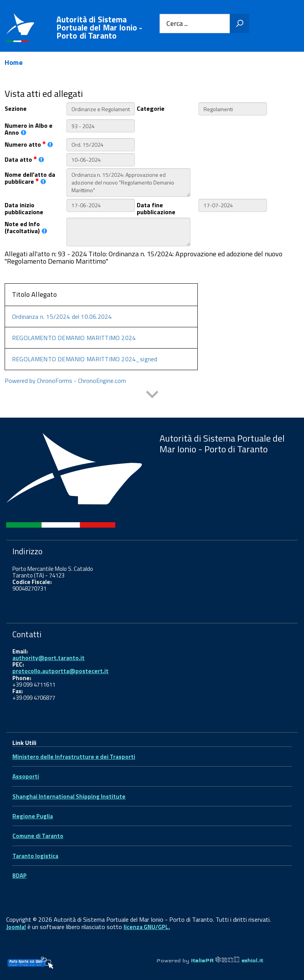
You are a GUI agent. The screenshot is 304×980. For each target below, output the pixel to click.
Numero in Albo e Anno (29, 129)
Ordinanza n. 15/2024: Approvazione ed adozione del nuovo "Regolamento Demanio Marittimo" (128, 183)
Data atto (24, 159)
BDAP (20, 876)
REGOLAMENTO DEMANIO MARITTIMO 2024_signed (85, 359)
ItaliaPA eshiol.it (227, 960)
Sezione (16, 108)
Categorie (151, 108)
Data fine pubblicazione (156, 208)
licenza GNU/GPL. (147, 927)
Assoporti (26, 776)
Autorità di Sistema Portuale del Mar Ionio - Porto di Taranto (99, 28)
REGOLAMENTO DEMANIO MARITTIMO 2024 (74, 338)
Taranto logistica (35, 856)
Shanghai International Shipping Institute (69, 796)
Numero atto (29, 144)
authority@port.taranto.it (48, 658)
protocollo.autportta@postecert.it (60, 671)
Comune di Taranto (38, 836)
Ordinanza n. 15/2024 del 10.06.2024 (62, 317)
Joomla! (16, 927)
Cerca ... (177, 24)
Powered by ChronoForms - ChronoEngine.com (65, 381)
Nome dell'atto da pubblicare (30, 178)
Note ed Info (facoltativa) (26, 227)
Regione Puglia (33, 816)
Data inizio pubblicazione (24, 208)
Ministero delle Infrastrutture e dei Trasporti (74, 757)
